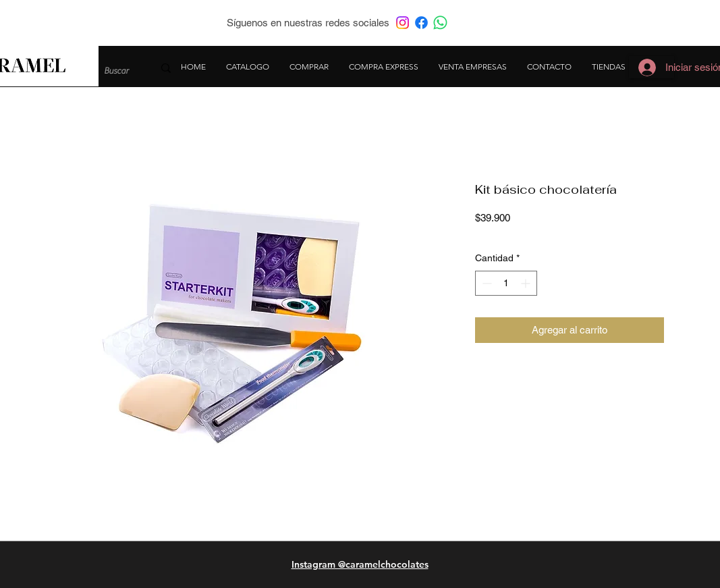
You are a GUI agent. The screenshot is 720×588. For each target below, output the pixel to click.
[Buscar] (118, 71)
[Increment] (527, 283)
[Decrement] (486, 283)
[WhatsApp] (440, 23)
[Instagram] (403, 23)
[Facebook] (421, 23)
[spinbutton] (506, 283)
